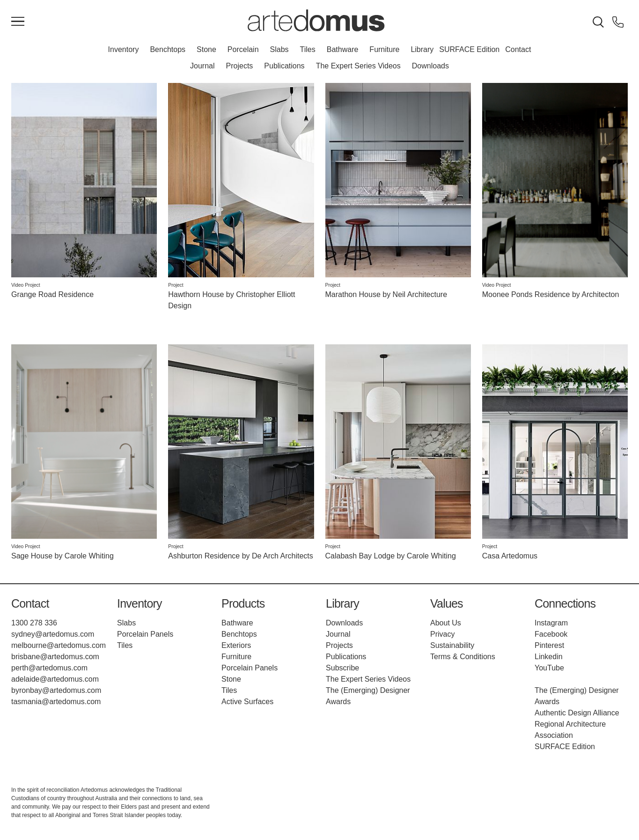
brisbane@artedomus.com (55, 657)
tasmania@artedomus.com (56, 702)
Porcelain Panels (145, 634)
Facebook (551, 634)
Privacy (442, 634)
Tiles (308, 49)
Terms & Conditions (463, 657)
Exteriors (236, 645)
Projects (240, 66)
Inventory (124, 49)
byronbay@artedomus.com (56, 690)
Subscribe (342, 668)
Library (422, 49)
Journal (202, 66)
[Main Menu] (18, 22)
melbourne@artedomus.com (59, 645)
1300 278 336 (34, 623)
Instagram (551, 623)
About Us (446, 623)
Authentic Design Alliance (577, 713)
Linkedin (549, 657)
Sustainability (452, 645)
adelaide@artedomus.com (55, 679)
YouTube (549, 668)
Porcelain (243, 49)
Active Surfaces (247, 702)
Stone (206, 49)
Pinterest (549, 645)
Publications (284, 66)
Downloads (430, 66)
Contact (518, 49)
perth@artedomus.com (49, 668)
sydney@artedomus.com (53, 634)
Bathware (343, 49)
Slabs (279, 49)
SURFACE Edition (469, 49)
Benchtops (168, 49)
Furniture (384, 49)
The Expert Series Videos (358, 66)
